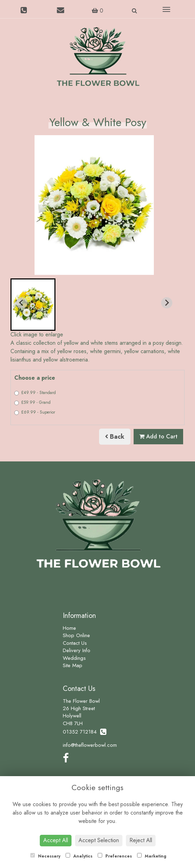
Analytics (79, 856)
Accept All (56, 840)
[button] (33, 305)
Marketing (152, 856)
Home (69, 628)
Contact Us (75, 643)
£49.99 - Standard (35, 393)
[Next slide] (167, 303)
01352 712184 (85, 732)
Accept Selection (99, 840)
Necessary (45, 856)
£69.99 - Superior (35, 412)
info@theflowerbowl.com (90, 745)
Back (115, 437)
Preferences (115, 856)
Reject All (141, 840)
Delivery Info (77, 650)
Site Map (73, 665)
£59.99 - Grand (32, 402)
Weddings (74, 658)
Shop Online (76, 635)
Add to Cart (158, 436)
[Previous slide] (22, 303)
